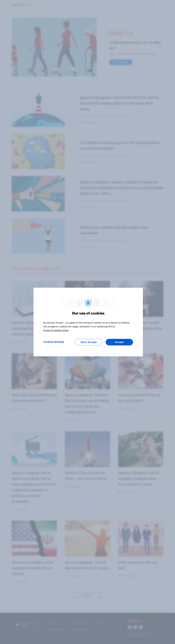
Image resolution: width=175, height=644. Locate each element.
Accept (119, 342)
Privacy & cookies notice (56, 330)
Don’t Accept (89, 342)
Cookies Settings (54, 342)
